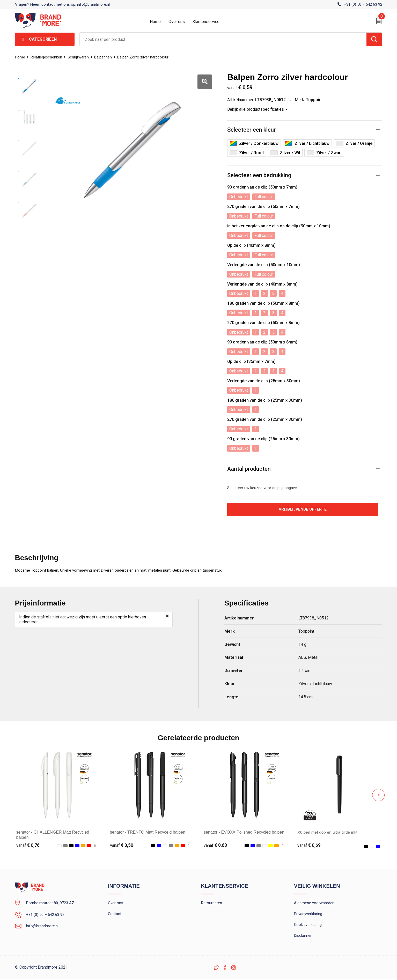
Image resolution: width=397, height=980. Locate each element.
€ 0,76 (28, 845)
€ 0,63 (215, 845)
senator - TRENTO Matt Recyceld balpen (148, 832)
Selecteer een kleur (252, 130)
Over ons (177, 22)
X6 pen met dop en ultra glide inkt (328, 832)
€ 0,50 (122, 845)
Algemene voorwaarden (314, 903)
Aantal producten (249, 469)
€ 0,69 (309, 845)
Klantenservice (206, 22)
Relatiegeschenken (47, 57)
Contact (115, 914)
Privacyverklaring (308, 914)
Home (155, 22)
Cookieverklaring (308, 925)
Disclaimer (303, 937)
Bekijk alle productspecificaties (257, 109)
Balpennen (104, 57)
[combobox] (223, 39)
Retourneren (212, 903)
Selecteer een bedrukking (259, 175)
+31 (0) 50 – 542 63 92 (363, 4)
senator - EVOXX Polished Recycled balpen (244, 832)
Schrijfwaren (79, 57)
